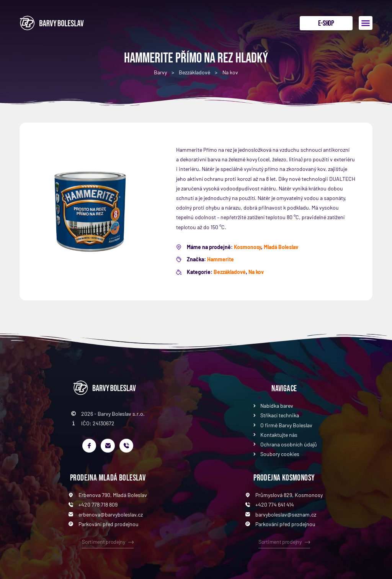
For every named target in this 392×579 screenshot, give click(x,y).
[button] (366, 23)
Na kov (230, 72)
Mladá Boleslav (281, 247)
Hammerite (220, 259)
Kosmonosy (247, 247)
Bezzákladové (194, 72)
